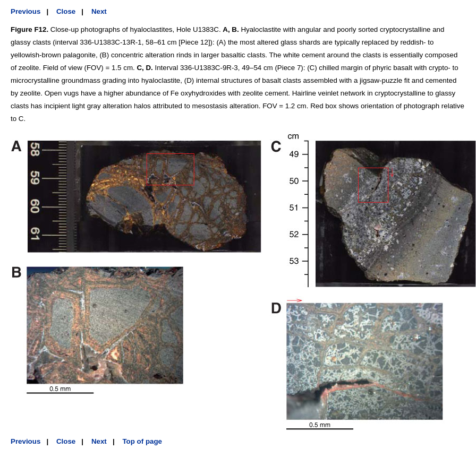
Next (99, 11)
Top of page (142, 441)
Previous (25, 11)
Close (66, 11)
